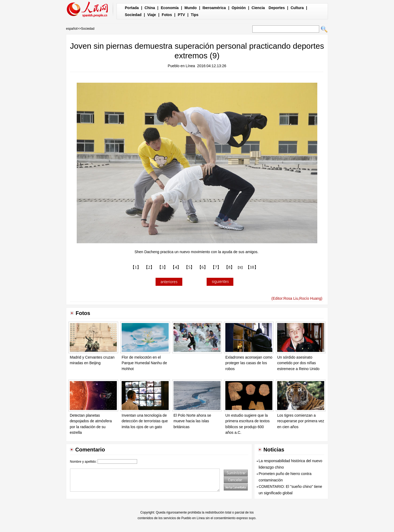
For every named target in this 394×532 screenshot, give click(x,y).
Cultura (297, 8)
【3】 (163, 267)
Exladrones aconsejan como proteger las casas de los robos (249, 363)
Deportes (277, 8)
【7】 (216, 267)
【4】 (176, 267)
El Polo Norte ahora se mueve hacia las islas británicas (192, 421)
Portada (132, 8)
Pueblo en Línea (181, 66)
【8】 (229, 267)
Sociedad (133, 15)
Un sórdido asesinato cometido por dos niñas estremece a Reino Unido (298, 363)
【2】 (149, 267)
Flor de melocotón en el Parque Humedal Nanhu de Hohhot (144, 363)
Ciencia (258, 8)
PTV (181, 15)
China (150, 8)
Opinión (239, 8)
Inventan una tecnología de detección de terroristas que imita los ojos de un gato (145, 421)
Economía (170, 8)
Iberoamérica (214, 8)
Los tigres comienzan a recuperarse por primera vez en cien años (301, 421)
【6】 (203, 267)
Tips (195, 15)
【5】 (189, 267)
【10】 (252, 267)
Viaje (152, 15)
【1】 (136, 267)
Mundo (191, 8)
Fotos (167, 15)
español (72, 29)
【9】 (240, 268)
